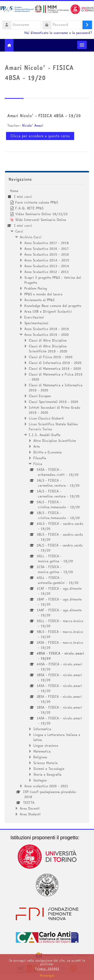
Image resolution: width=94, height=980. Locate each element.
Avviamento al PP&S (39, 300)
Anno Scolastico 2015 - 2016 (47, 254)
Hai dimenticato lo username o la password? (58, 33)
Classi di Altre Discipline (48, 340)
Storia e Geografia (47, 774)
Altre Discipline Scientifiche (55, 441)
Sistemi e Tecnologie (49, 769)
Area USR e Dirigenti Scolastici (48, 311)
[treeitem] (47, 502)
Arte (37, 446)
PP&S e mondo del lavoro (43, 294)
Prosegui (47, 975)
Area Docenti (30, 808)
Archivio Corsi (31, 237)
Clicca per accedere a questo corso (40, 136)
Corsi (19, 231)
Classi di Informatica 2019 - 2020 (55, 363)
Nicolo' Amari (33, 125)
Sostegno (40, 780)
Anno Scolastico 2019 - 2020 (46, 335)
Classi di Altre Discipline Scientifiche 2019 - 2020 (48, 349)
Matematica (42, 751)
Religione (40, 757)
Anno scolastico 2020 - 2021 (46, 786)
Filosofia (40, 458)
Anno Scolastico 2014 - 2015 (47, 260)
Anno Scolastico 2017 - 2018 (46, 243)
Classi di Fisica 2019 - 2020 (51, 357)
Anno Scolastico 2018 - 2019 (47, 329)
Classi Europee (40, 396)
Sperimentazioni (36, 323)
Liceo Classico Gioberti (46, 418)
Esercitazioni (34, 317)
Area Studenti (30, 814)
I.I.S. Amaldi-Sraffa (45, 435)
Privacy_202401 (47, 969)
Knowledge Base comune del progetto (53, 306)
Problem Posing (36, 288)
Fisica (38, 464)
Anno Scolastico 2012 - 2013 (46, 272)
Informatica (42, 729)
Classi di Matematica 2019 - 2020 (55, 368)
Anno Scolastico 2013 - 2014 (47, 266)
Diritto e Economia (48, 452)
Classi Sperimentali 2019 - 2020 (54, 402)
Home (14, 191)
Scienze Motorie (45, 763)
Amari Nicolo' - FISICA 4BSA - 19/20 (44, 116)
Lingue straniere (46, 745)
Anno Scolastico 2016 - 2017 (46, 249)
